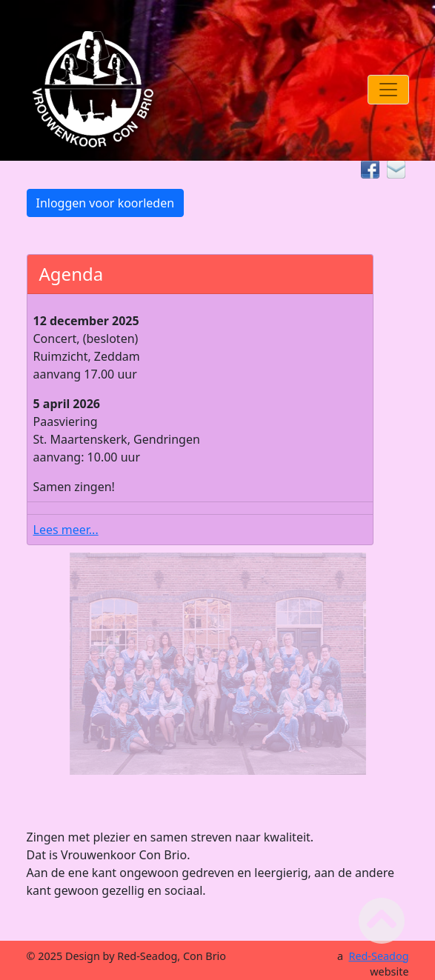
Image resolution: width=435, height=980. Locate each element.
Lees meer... (66, 530)
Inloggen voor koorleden (106, 203)
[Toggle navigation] (388, 90)
